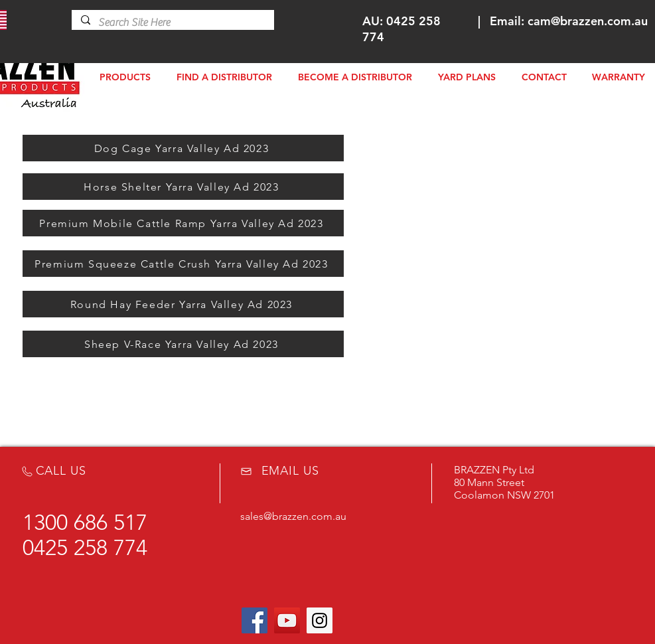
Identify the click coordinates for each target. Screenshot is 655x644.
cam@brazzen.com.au (588, 21)
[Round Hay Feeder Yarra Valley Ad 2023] (183, 304)
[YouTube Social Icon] (287, 620)
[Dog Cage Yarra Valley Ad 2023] (183, 148)
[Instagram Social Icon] (320, 620)
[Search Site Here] (172, 23)
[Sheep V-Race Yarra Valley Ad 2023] (183, 344)
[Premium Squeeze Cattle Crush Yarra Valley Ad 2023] (183, 264)
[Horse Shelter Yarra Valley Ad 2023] (183, 187)
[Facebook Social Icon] (255, 620)
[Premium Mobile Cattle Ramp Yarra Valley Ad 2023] (183, 223)
